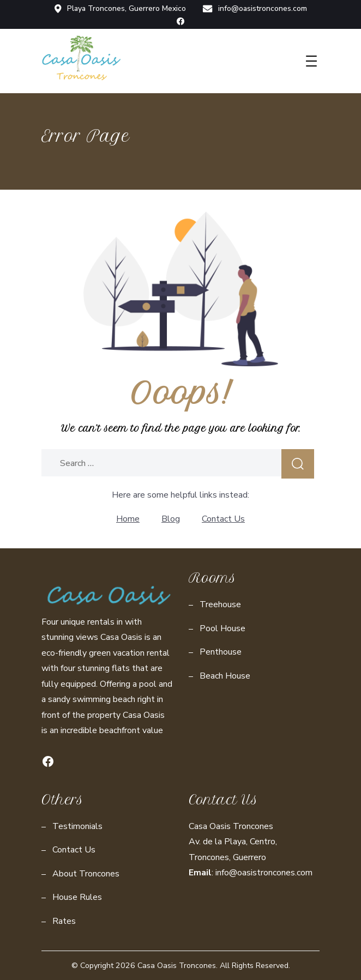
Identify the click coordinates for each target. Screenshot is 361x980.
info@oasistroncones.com (255, 9)
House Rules (77, 897)
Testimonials (77, 826)
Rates (64, 921)
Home (128, 519)
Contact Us (223, 519)
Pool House (222, 628)
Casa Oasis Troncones (177, 966)
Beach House (225, 676)
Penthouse (221, 652)
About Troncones (86, 874)
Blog (171, 519)
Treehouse (220, 604)
